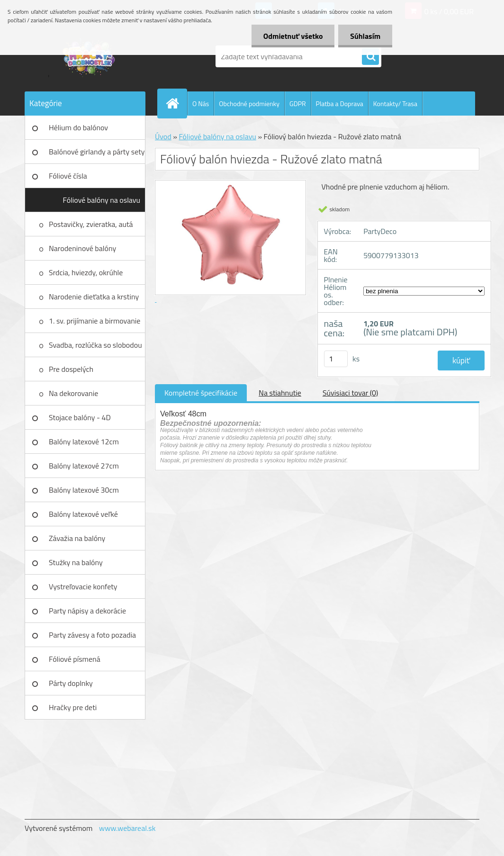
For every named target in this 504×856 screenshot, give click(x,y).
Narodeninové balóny (82, 248)
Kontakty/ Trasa (395, 104)
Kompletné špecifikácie (201, 393)
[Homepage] (176, 103)
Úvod (163, 136)
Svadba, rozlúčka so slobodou (95, 345)
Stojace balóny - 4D (80, 417)
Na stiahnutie (280, 393)
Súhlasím (365, 36)
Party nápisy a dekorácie (87, 611)
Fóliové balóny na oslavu (102, 200)
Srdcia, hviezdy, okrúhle (86, 272)
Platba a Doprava (340, 104)
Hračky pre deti (73, 707)
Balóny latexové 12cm (84, 442)
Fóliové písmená (75, 659)
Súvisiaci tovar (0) (350, 393)
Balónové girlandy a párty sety (97, 152)
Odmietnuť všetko (293, 36)
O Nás (201, 104)
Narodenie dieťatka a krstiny (94, 297)
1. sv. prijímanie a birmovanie (94, 321)
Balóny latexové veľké (83, 514)
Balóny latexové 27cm (84, 466)
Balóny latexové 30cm (84, 490)
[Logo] (90, 56)
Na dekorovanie (73, 393)
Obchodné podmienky (249, 104)
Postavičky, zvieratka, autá (91, 224)
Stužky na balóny (76, 562)
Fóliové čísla (68, 176)
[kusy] (336, 359)
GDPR (298, 104)
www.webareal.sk (127, 828)
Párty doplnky (71, 683)
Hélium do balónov (78, 127)
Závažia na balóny (77, 538)
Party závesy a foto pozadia (92, 635)
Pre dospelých (71, 369)
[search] (370, 57)
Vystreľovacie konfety (83, 586)
